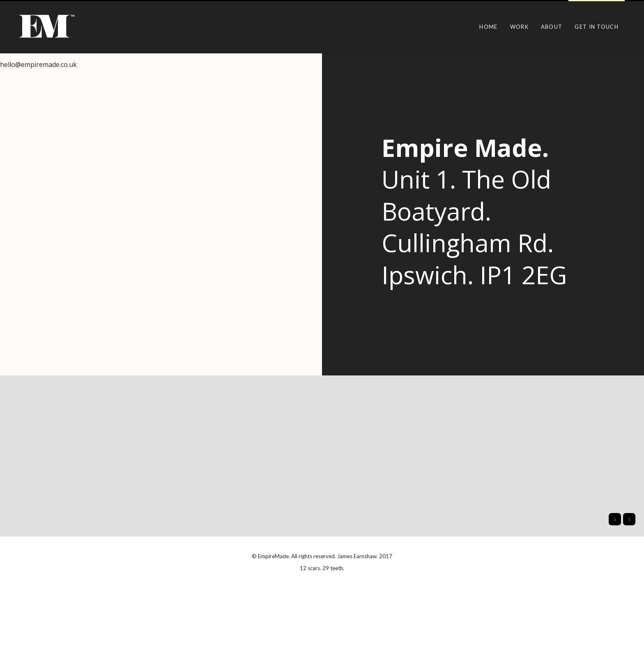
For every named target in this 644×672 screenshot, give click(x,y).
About (552, 27)
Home (488, 27)
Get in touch (597, 27)
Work (519, 27)
